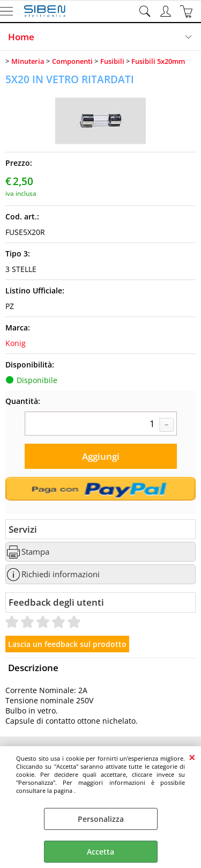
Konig (16, 343)
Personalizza (101, 819)
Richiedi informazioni (61, 574)
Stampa (35, 552)
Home (21, 37)
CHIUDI (192, 757)
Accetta (100, 852)
